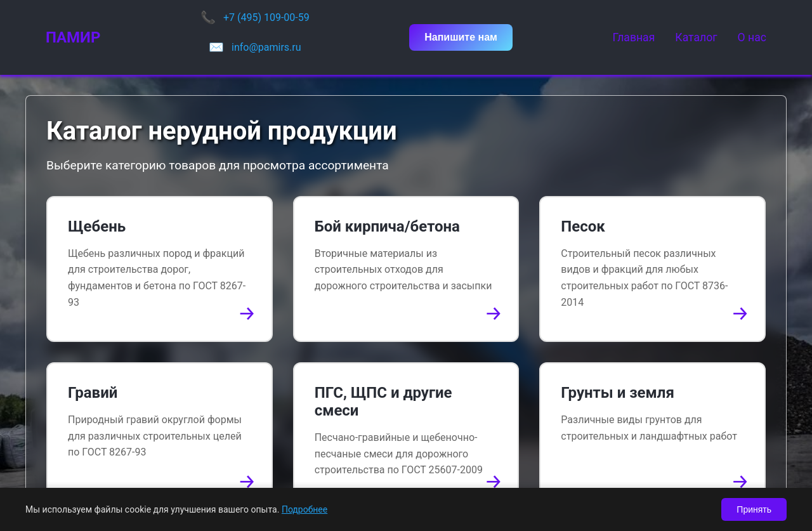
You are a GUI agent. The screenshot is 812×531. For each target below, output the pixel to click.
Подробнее (304, 509)
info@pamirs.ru (266, 47)
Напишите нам (461, 37)
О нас (752, 37)
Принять (754, 509)
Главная (633, 37)
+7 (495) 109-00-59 (266, 17)
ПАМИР (73, 37)
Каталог (696, 37)
